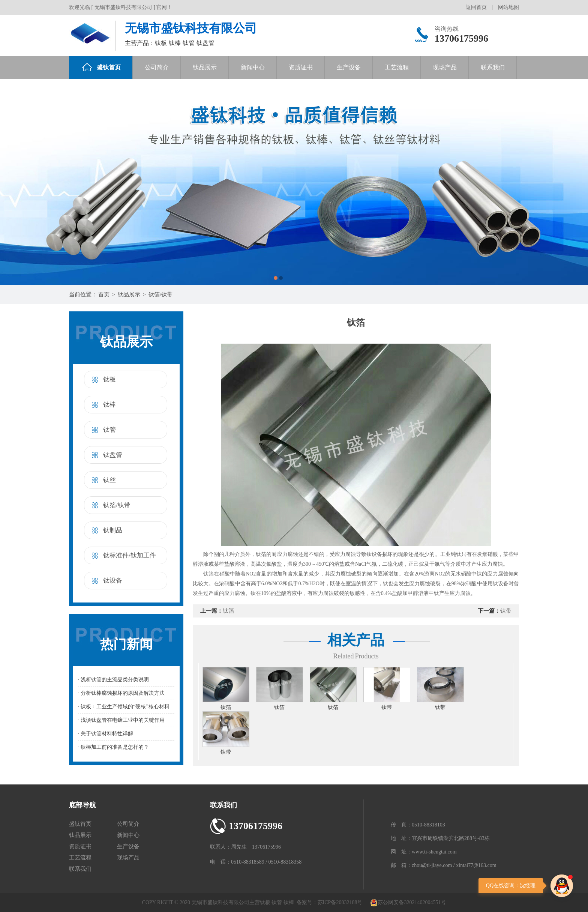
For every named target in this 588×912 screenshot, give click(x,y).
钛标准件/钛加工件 (130, 555)
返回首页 (476, 7)
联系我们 (493, 67)
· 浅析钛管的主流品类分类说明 (113, 680)
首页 (104, 294)
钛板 (109, 379)
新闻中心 (253, 67)
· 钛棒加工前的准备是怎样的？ (113, 747)
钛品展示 (205, 67)
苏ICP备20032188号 (340, 902)
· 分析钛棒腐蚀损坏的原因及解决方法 (121, 693)
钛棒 (109, 405)
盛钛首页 (101, 67)
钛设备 (113, 581)
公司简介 (157, 67)
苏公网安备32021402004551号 (408, 902)
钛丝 (109, 480)
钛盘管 (113, 455)
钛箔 (228, 611)
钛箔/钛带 (160, 294)
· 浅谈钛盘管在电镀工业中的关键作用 (121, 720)
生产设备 (349, 67)
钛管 (109, 430)
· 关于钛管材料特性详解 (106, 734)
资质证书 (301, 67)
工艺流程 (397, 67)
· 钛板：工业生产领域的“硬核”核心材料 (124, 707)
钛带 (506, 611)
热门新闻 (126, 644)
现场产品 (445, 67)
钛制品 (113, 530)
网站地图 (508, 7)
